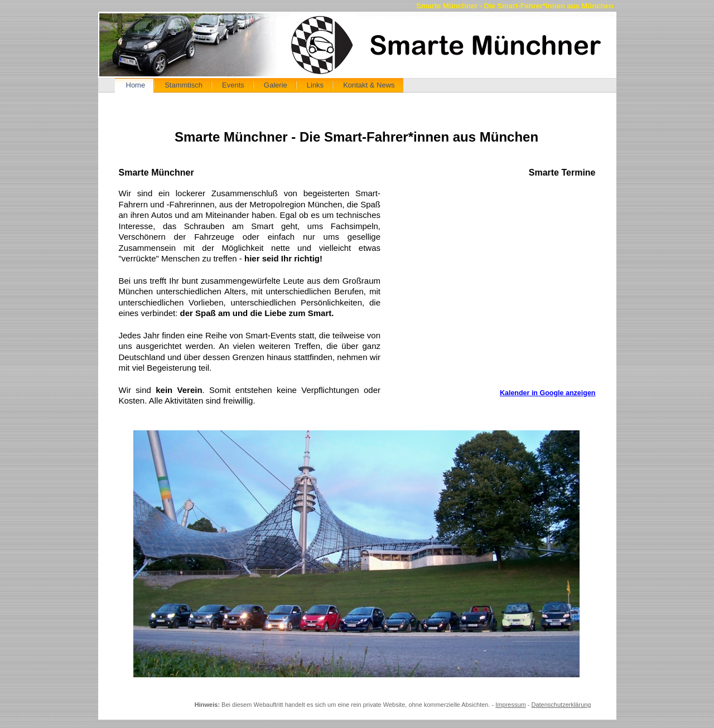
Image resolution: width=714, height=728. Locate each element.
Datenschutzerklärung (561, 705)
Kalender (500, 288)
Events (233, 85)
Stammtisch (184, 85)
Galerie (276, 85)
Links (315, 85)
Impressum (510, 705)
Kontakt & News (369, 85)
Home (136, 85)
